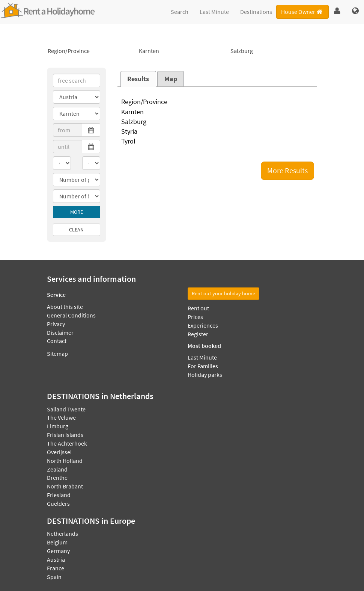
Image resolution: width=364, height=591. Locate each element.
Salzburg (273, 51)
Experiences (203, 325)
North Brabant (65, 486)
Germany (58, 551)
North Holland (65, 461)
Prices (195, 317)
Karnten (182, 51)
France (56, 568)
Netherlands (62, 534)
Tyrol (217, 142)
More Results (287, 170)
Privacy (56, 324)
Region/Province (91, 51)
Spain (54, 577)
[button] (337, 11)
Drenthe (57, 478)
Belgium (57, 542)
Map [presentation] (171, 79)
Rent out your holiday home (223, 293)
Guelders (58, 503)
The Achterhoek (67, 443)
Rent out (198, 308)
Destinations (256, 12)
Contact (57, 341)
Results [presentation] (138, 79)
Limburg (58, 426)
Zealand (57, 469)
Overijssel (59, 452)
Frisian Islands (65, 435)
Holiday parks (205, 375)
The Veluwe (61, 417)
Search (180, 12)
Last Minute (214, 12)
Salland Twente (66, 409)
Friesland (59, 495)
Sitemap (57, 354)
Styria (217, 132)
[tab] (138, 79)
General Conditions (71, 315)
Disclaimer (60, 333)
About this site (65, 307)
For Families (203, 366)
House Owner (302, 12)
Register (198, 334)
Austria (56, 559)
